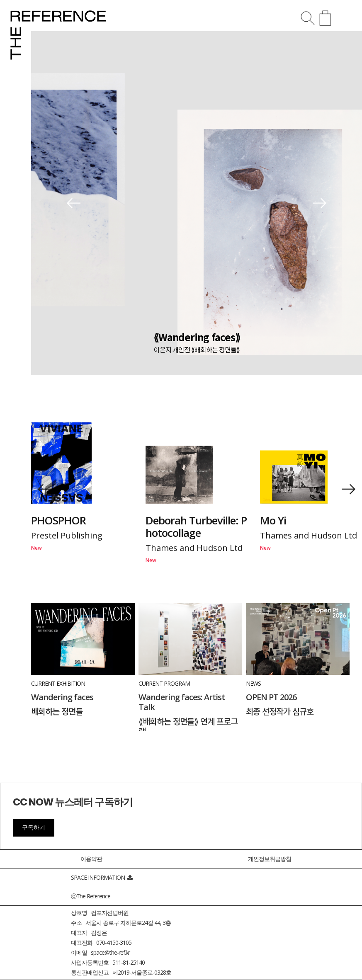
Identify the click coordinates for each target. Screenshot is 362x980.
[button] (74, 203)
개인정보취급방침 (270, 859)
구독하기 (34, 827)
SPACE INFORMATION (102, 877)
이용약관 (91, 859)
